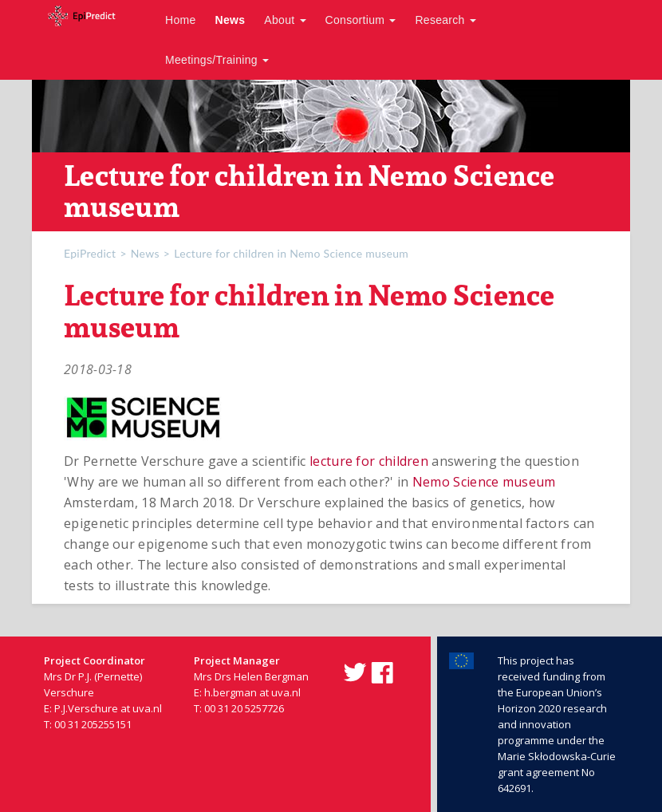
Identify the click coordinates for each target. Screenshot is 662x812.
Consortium (361, 20)
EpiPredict (90, 253)
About (285, 20)
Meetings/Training (217, 60)
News (231, 20)
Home (181, 20)
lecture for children (369, 461)
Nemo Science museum (484, 482)
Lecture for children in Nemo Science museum (291, 253)
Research (445, 20)
